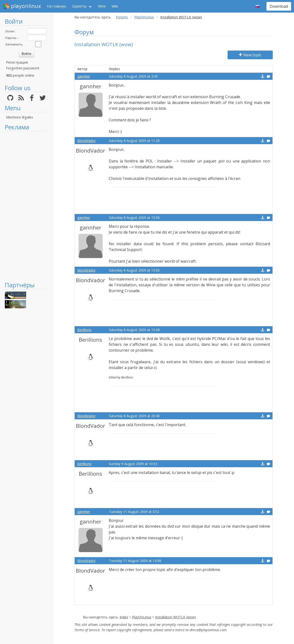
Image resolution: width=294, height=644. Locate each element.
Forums (122, 17)
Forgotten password (23, 68)
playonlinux (22, 6)
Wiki (115, 6)
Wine (102, 6)
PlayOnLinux (144, 17)
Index (124, 617)
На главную (57, 6)
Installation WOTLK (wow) (176, 617)
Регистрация (17, 62)
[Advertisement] (26, 206)
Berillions (84, 330)
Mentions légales (20, 117)
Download (279, 6)
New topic (250, 55)
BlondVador (86, 141)
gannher (84, 76)
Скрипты (79, 6)
